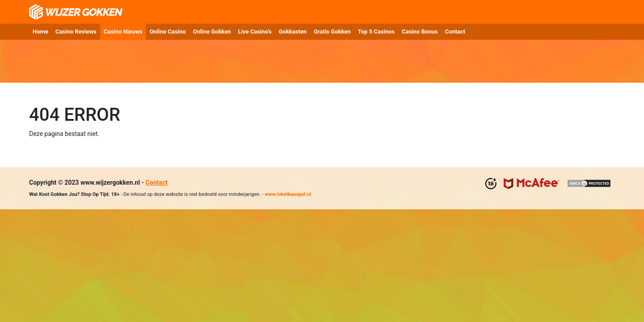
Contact (455, 32)
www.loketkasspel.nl (288, 194)
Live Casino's (255, 32)
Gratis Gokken (332, 32)
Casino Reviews (76, 32)
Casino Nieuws (123, 32)
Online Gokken (212, 32)
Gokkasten (292, 32)
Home (40, 32)
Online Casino (167, 32)
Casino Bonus (419, 32)
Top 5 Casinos (376, 32)
